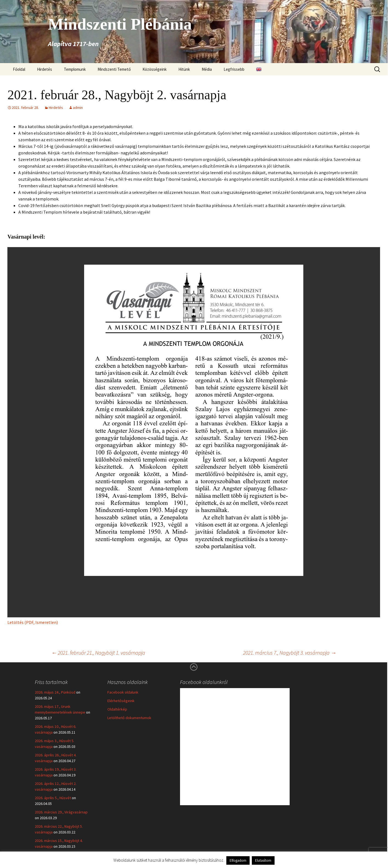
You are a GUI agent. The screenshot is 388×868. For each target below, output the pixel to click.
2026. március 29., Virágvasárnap (61, 812)
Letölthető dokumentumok (129, 718)
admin (78, 108)
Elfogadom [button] (238, 860)
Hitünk (184, 69)
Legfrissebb (234, 69)
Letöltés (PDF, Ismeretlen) (33, 622)
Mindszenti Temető (114, 69)
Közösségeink (155, 69)
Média (207, 69)
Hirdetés (45, 69)
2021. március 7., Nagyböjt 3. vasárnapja (290, 653)
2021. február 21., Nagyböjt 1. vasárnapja (98, 653)
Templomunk (75, 69)
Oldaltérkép (117, 709)
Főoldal (19, 69)
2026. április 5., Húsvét (53, 798)
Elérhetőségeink (121, 701)
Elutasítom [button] (263, 860)
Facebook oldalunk (123, 692)
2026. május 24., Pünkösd (55, 692)
